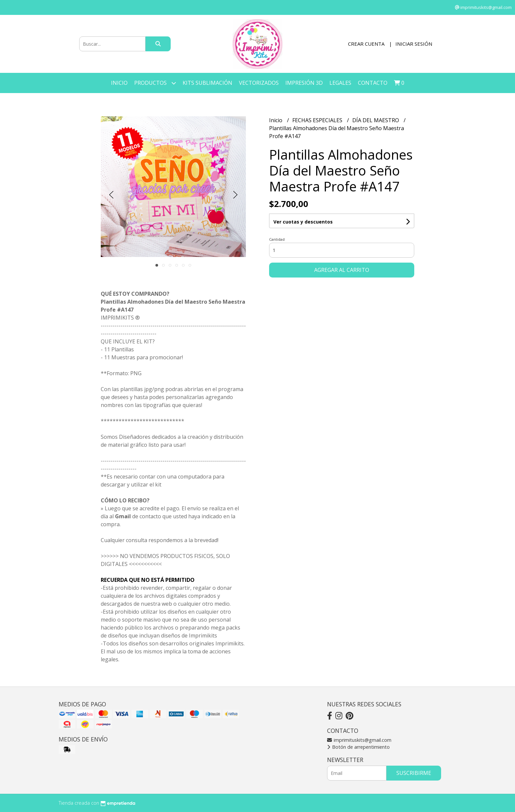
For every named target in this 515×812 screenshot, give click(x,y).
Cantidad (277, 239)
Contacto (373, 83)
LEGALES (340, 83)
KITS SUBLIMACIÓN (207, 83)
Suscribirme (414, 773)
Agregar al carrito (342, 270)
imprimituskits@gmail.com (359, 740)
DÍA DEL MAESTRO (376, 120)
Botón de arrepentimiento (358, 747)
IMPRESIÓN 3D (304, 83)
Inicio (119, 83)
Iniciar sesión (414, 44)
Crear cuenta (366, 44)
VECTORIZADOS (259, 83)
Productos (155, 83)
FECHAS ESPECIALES (318, 120)
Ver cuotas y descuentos (303, 222)
